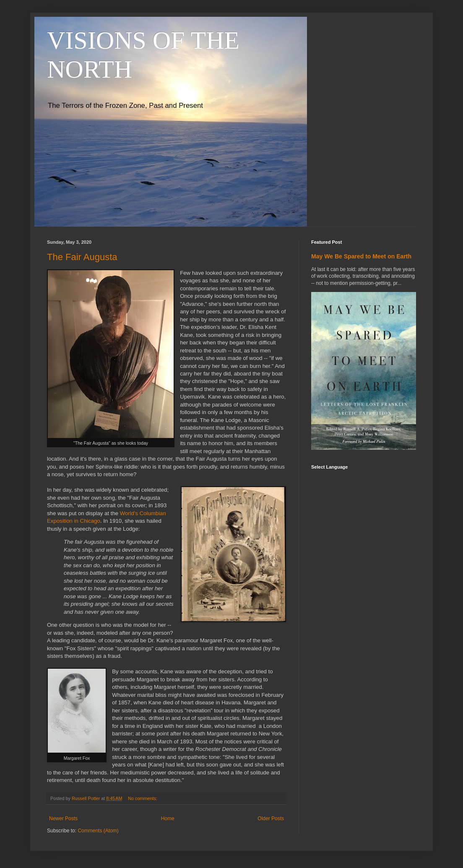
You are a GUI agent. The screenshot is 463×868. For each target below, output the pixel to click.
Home (168, 818)
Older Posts (271, 818)
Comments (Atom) (98, 831)
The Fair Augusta (82, 257)
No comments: (143, 798)
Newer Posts (63, 818)
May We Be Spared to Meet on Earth (361, 256)
